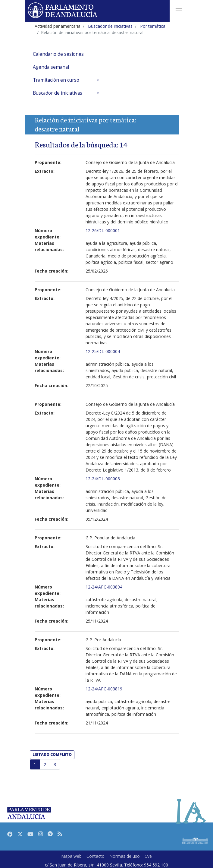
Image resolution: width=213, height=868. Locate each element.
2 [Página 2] (45, 764)
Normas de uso (125, 856)
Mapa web (71, 856)
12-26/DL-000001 (103, 230)
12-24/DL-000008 (103, 479)
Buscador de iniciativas (58, 93)
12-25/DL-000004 (103, 351)
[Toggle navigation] (179, 11)
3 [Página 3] (55, 764)
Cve (148, 856)
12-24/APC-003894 (104, 587)
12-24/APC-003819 (104, 689)
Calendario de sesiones (58, 54)
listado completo (52, 754)
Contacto (96, 856)
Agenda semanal (51, 67)
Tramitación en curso (56, 80)
